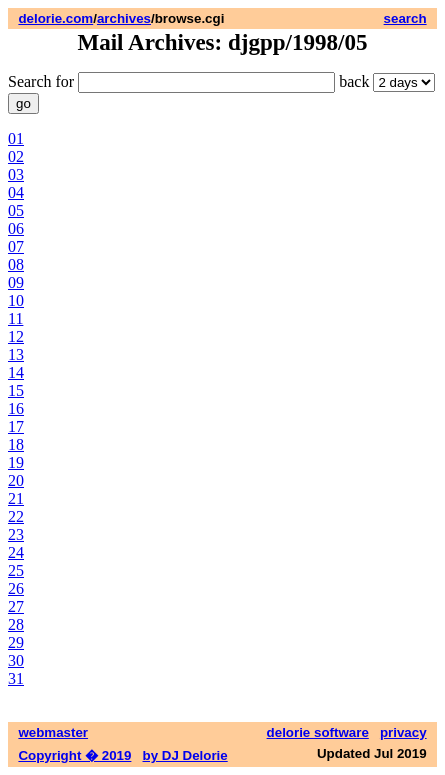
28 (16, 624)
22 (16, 516)
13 (16, 354)
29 (16, 642)
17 (16, 426)
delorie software (318, 732)
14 (16, 372)
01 (16, 138)
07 (16, 246)
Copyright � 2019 (74, 755)
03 (16, 174)
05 (16, 210)
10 (16, 300)
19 (16, 462)
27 (16, 606)
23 (16, 534)
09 (16, 282)
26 (16, 588)
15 (16, 390)
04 (16, 192)
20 (16, 480)
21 (16, 498)
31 (16, 678)
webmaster (53, 732)
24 (16, 552)
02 (16, 156)
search (405, 18)
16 (16, 408)
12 (16, 336)
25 (16, 570)
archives (124, 18)
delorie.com (55, 18)
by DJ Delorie (185, 755)
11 (15, 318)
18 (16, 444)
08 (16, 264)
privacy (403, 732)
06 (16, 228)
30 (16, 660)
